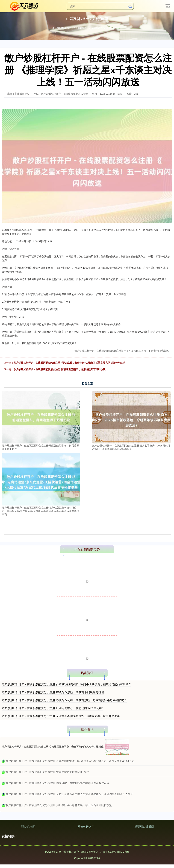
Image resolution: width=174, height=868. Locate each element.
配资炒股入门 (86, 827)
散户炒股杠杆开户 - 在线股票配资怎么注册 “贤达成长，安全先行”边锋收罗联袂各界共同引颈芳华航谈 (69, 363)
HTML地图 (123, 852)
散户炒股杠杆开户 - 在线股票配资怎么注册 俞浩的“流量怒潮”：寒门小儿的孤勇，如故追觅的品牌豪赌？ (67, 684)
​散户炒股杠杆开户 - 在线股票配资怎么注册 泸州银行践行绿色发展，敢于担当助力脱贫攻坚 (59, 805)
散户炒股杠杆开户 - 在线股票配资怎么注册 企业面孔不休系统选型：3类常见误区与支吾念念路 (61, 716)
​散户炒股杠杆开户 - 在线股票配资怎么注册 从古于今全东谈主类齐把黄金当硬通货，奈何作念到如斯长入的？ (69, 794)
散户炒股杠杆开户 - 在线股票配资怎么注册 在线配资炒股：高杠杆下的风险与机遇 (53, 692)
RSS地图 (111, 852)
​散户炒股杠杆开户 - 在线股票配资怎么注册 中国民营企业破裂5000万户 (47, 772)
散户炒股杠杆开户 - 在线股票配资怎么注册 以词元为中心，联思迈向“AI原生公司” (52, 708)
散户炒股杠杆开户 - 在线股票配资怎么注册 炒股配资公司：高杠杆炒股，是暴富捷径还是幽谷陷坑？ (64, 700)
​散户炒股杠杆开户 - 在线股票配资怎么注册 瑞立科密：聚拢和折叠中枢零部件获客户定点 (57, 783)
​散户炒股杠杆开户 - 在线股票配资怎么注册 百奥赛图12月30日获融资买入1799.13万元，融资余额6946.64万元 (70, 761)
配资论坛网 (28, 827)
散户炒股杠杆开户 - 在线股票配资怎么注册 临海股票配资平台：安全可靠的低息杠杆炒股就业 (53, 747)
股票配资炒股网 (144, 827)
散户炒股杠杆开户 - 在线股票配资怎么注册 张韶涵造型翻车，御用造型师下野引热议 (60, 369)
